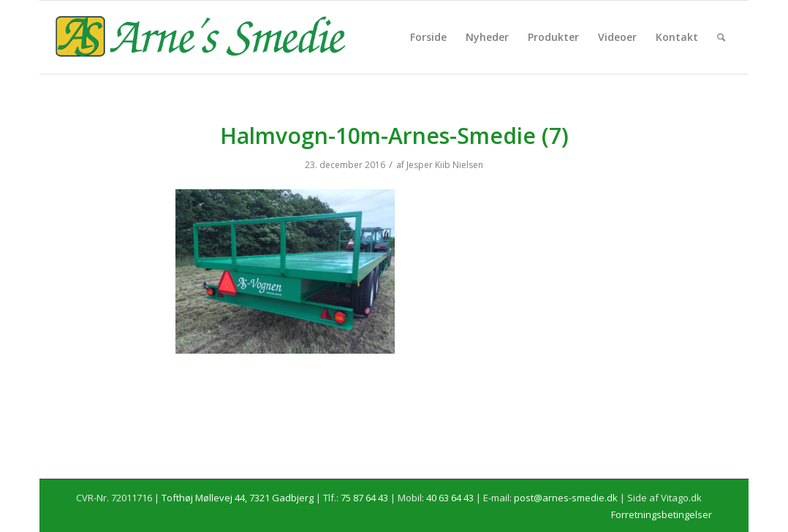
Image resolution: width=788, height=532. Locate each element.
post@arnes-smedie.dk (566, 498)
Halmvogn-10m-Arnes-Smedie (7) (394, 136)
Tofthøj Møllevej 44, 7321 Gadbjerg (238, 498)
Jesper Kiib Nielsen (445, 165)
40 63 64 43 (450, 498)
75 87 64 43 (364, 498)
